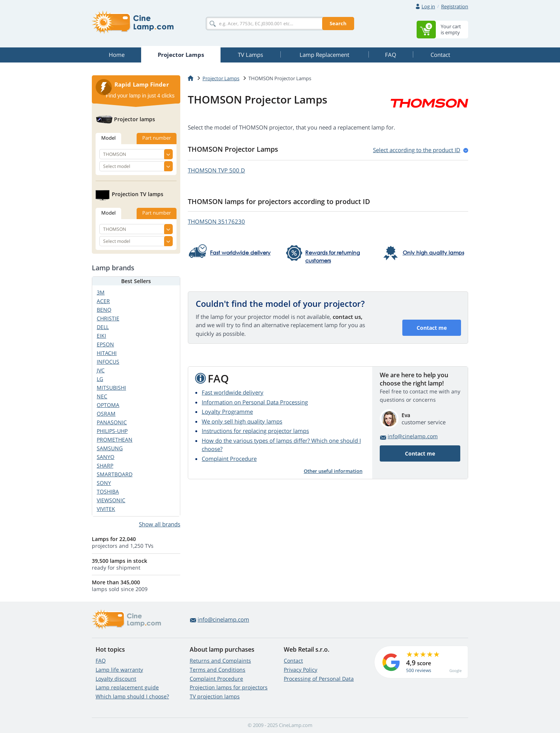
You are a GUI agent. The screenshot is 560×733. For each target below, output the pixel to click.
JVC (101, 370)
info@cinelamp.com (413, 436)
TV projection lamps (215, 696)
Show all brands (160, 524)
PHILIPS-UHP (112, 431)
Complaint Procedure (229, 459)
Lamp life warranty (119, 670)
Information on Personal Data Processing (255, 402)
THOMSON (216, 170)
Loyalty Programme (227, 411)
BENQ (104, 310)
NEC (102, 396)
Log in (428, 6)
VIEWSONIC (111, 500)
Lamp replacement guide (127, 687)
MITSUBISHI (111, 388)
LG (100, 379)
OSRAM (106, 414)
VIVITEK (106, 509)
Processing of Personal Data (319, 679)
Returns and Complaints (220, 661)
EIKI (101, 336)
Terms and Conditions (218, 670)
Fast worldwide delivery (233, 392)
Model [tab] (108, 138)
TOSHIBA (108, 491)
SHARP (105, 466)
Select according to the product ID (417, 150)
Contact (293, 661)
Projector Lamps (221, 78)
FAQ (101, 661)
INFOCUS (108, 362)
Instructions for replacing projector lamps (255, 431)
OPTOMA (108, 405)
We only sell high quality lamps (242, 421)
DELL (103, 327)
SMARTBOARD (115, 474)
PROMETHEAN (115, 440)
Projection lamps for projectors (229, 687)
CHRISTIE (108, 318)
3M (101, 292)
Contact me (432, 328)
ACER (103, 301)
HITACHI (107, 353)
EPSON (105, 344)
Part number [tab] (157, 138)
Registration (455, 6)
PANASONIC (112, 422)
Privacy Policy (301, 670)
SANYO (106, 457)
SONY (104, 483)
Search (338, 23)
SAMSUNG (110, 448)
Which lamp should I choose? (132, 696)
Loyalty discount (116, 679)
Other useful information (333, 471)
